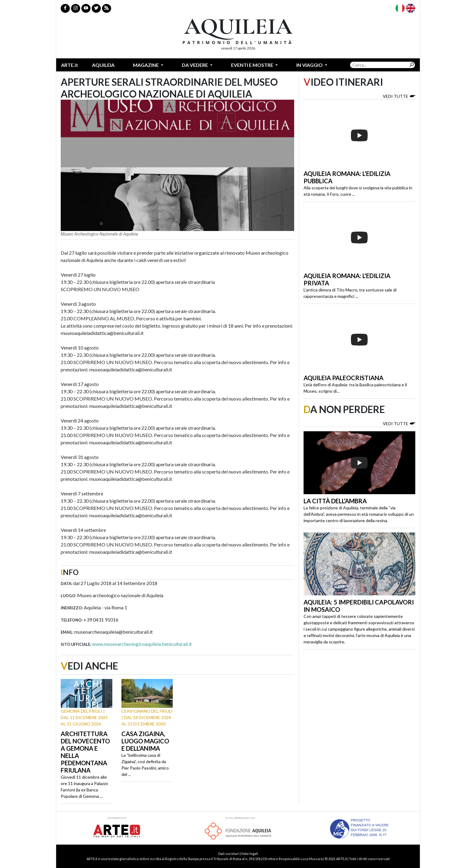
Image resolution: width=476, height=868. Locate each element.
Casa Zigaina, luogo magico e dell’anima (145, 741)
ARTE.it (70, 65)
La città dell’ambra (335, 501)
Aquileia (103, 65)
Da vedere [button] (195, 65)
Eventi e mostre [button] (253, 65)
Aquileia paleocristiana (343, 378)
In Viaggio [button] (310, 65)
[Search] (379, 65)
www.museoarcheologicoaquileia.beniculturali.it (142, 644)
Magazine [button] (146, 65)
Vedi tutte (399, 96)
